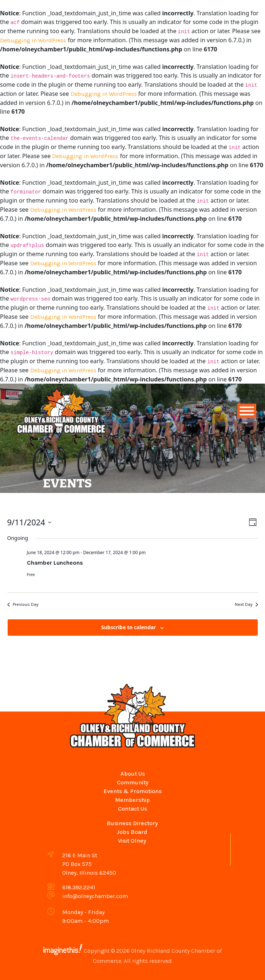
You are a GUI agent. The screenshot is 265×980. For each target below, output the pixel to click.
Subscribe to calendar (128, 627)
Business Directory (132, 823)
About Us (133, 774)
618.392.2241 (79, 887)
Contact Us (132, 809)
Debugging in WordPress (33, 40)
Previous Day (23, 604)
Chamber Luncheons (55, 563)
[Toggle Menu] (247, 411)
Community (133, 782)
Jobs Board (132, 832)
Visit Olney (132, 841)
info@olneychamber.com (95, 896)
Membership (132, 800)
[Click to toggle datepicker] (29, 522)
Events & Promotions (132, 791)
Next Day (246, 604)
